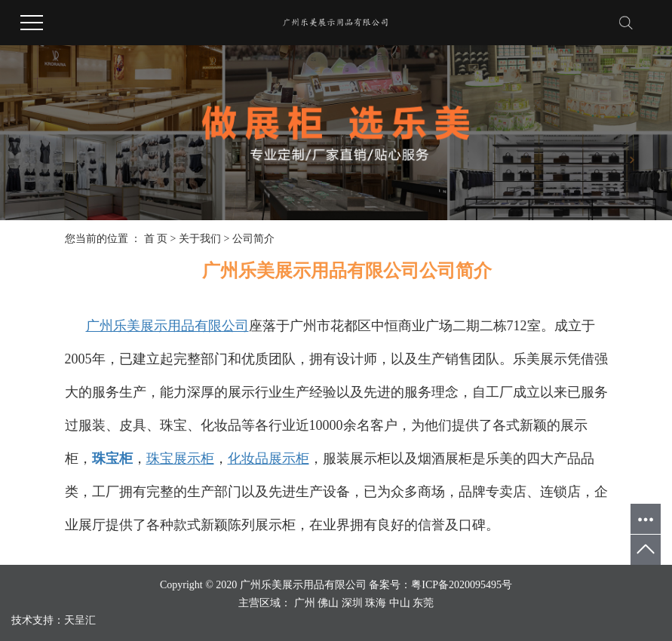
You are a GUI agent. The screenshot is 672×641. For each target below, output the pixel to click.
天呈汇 (80, 620)
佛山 (328, 603)
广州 (305, 603)
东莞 (423, 603)
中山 (400, 603)
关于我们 (200, 239)
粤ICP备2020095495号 (462, 585)
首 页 (156, 239)
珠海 (376, 603)
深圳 (352, 603)
